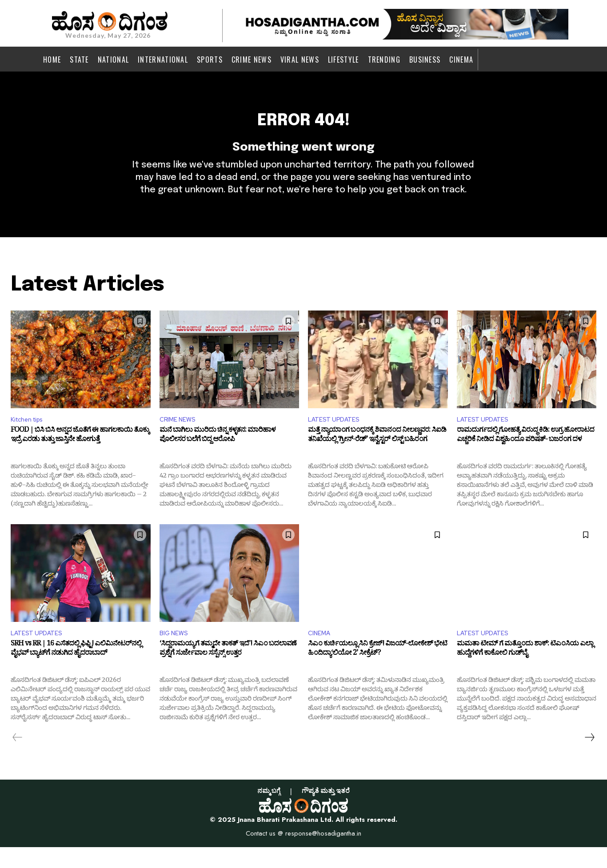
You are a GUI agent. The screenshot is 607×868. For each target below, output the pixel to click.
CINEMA (321, 654)
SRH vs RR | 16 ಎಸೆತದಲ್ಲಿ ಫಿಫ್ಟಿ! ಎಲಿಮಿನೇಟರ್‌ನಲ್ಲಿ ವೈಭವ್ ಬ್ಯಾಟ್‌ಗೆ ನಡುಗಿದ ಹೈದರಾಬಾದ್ (76, 672)
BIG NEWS (176, 654)
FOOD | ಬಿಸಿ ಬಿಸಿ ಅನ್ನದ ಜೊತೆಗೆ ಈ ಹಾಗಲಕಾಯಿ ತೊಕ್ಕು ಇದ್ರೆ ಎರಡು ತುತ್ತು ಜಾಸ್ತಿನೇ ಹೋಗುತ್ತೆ (80, 456)
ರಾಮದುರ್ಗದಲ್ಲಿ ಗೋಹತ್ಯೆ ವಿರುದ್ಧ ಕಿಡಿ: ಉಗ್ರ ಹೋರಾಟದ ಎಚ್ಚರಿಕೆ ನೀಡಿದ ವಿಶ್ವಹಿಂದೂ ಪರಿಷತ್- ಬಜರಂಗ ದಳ (525, 456)
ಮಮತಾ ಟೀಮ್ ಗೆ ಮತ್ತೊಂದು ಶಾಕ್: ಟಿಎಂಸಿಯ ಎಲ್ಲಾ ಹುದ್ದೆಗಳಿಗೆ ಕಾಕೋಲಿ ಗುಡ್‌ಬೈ (525, 672)
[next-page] (589, 758)
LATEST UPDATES (337, 438)
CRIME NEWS (180, 438)
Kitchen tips (30, 438)
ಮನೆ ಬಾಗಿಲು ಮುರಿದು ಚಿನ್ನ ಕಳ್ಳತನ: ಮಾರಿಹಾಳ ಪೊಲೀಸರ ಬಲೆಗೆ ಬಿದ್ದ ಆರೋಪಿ (218, 456)
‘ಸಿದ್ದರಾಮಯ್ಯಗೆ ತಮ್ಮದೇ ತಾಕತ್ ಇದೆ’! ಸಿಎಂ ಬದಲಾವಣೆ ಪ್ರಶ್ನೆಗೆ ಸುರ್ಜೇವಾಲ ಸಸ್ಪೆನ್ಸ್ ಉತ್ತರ (228, 672)
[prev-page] (18, 758)
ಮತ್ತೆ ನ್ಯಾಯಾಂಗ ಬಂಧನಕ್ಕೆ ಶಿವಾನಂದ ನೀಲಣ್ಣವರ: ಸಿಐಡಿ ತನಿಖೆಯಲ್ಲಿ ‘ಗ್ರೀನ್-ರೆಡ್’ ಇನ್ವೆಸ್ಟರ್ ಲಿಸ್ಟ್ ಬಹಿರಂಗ (377, 456)
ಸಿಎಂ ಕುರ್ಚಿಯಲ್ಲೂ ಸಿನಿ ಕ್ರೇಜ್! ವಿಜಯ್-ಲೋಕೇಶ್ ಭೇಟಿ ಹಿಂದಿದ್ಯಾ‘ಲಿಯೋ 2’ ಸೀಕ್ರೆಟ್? (377, 672)
